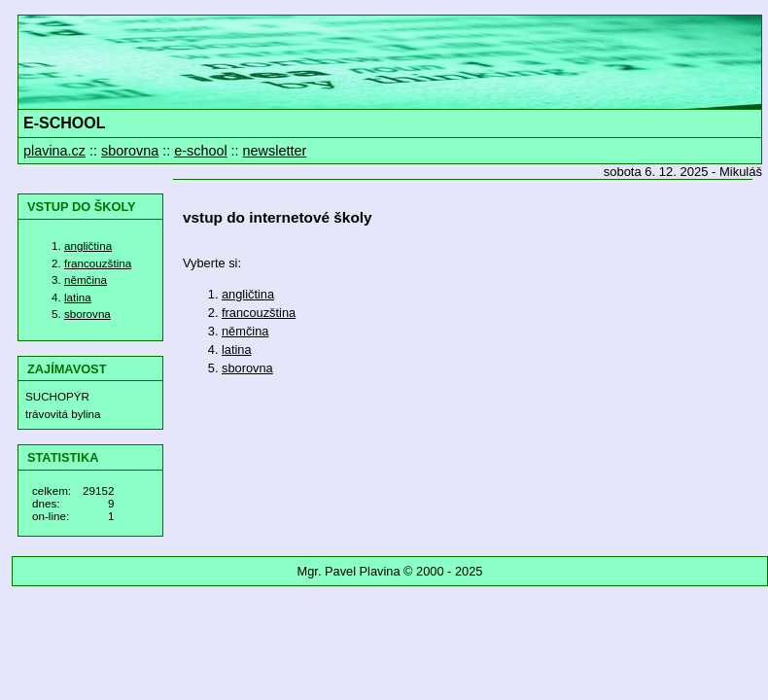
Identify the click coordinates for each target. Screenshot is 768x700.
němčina (86, 280)
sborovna (130, 151)
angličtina (88, 245)
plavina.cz (54, 151)
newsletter (275, 151)
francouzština (98, 263)
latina (78, 297)
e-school (200, 151)
